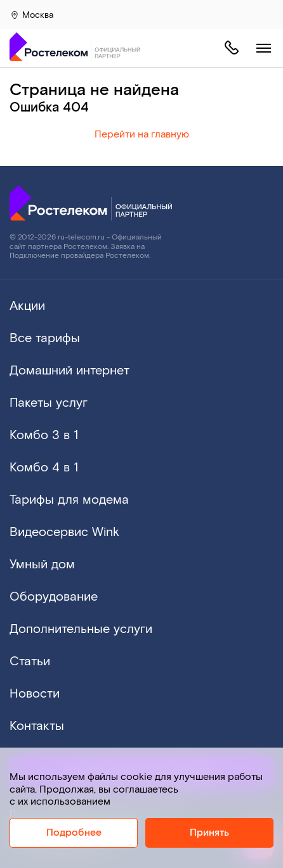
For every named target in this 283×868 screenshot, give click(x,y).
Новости (35, 694)
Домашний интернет (69, 371)
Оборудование (54, 597)
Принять (209, 833)
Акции (27, 306)
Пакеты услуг (49, 403)
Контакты (37, 726)
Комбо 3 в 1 (44, 435)
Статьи (30, 661)
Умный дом (42, 565)
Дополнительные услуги (81, 629)
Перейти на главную (142, 135)
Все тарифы (45, 338)
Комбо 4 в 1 (44, 468)
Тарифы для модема (69, 500)
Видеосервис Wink (64, 532)
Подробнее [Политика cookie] (74, 833)
